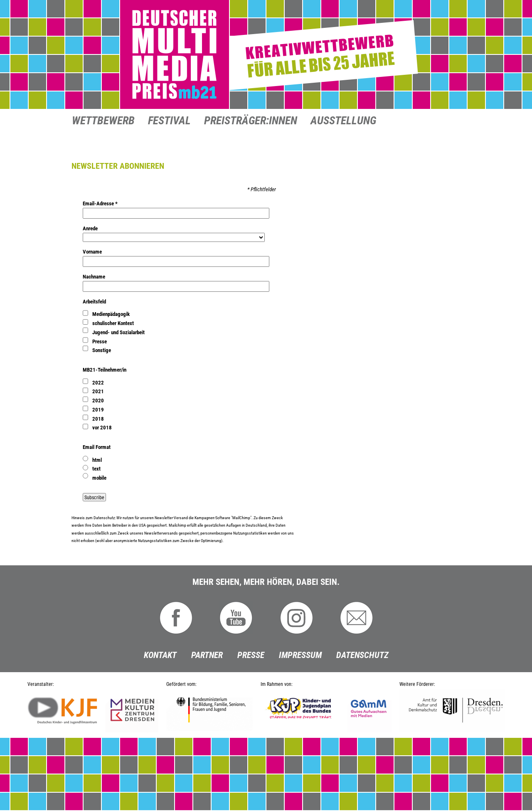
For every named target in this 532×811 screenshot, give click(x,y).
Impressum (300, 655)
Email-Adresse (100, 203)
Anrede (90, 228)
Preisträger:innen (251, 121)
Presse (100, 341)
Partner (207, 655)
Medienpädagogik (111, 314)
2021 (98, 391)
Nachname (94, 277)
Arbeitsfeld (94, 302)
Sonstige (102, 350)
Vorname (92, 252)
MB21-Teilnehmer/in (105, 370)
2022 (98, 383)
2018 (98, 419)
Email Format (97, 447)
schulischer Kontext (113, 323)
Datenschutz (362, 655)
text (96, 469)
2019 (98, 410)
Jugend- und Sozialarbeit (118, 332)
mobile (99, 478)
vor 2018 (102, 428)
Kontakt (160, 655)
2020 (98, 401)
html (97, 460)
